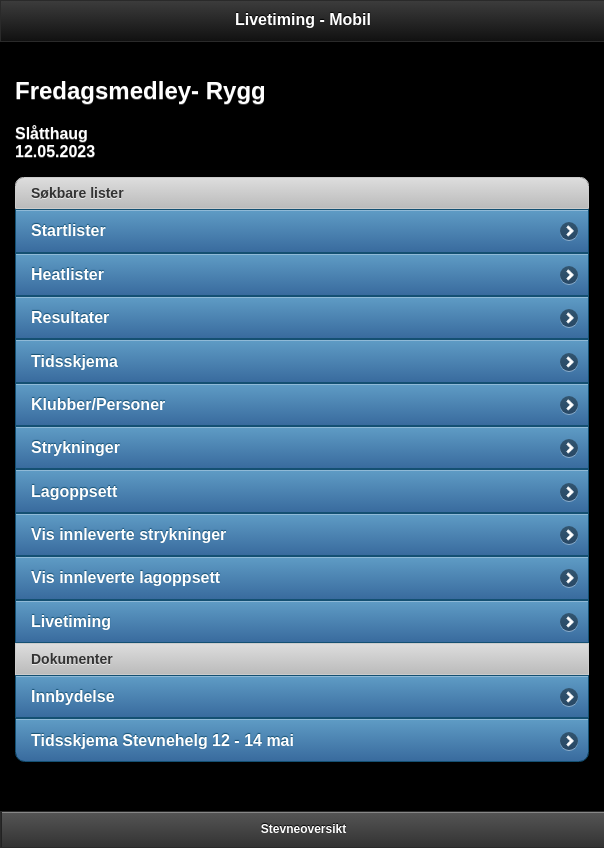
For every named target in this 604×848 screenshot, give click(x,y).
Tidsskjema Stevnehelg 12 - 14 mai (162, 740)
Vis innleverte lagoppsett (125, 577)
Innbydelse (73, 696)
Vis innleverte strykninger (128, 534)
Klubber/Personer (98, 404)
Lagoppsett (74, 491)
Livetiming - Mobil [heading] (303, 19)
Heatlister (67, 274)
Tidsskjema (74, 361)
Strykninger (75, 447)
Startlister (68, 230)
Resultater (70, 317)
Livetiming (71, 621)
